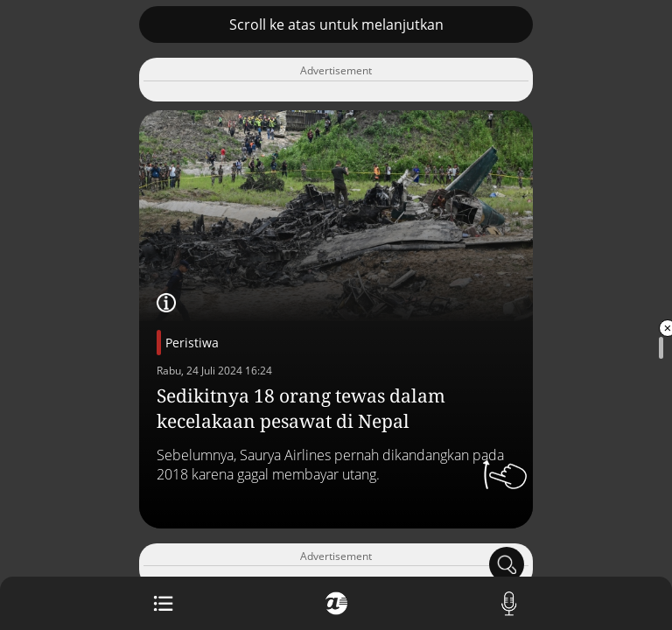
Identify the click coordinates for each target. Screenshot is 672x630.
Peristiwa (192, 343)
